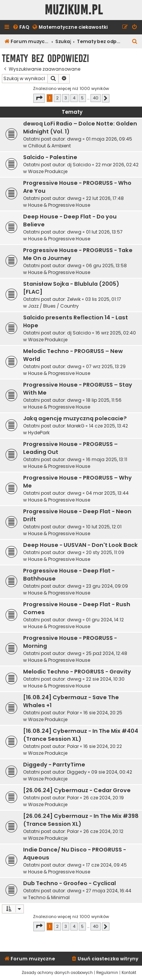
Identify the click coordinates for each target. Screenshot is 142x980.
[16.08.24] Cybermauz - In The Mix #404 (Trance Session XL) (81, 735)
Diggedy (77, 772)
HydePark (39, 433)
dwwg (74, 139)
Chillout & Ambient (49, 146)
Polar (73, 713)
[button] (39, 98)
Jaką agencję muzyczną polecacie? (75, 418)
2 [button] (57, 98)
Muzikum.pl (74, 10)
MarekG (76, 426)
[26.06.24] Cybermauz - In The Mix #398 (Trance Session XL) (81, 820)
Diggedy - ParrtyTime (54, 765)
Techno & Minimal (49, 897)
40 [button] (96, 98)
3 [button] (66, 98)
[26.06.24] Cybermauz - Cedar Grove (77, 790)
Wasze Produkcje (48, 171)
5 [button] (82, 98)
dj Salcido (79, 165)
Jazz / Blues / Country (53, 306)
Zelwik (74, 299)
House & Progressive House (59, 205)
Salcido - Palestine (50, 157)
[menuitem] (21, 27)
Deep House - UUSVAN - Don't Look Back (80, 545)
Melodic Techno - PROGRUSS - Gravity (77, 672)
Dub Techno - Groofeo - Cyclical (69, 883)
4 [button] (74, 98)
